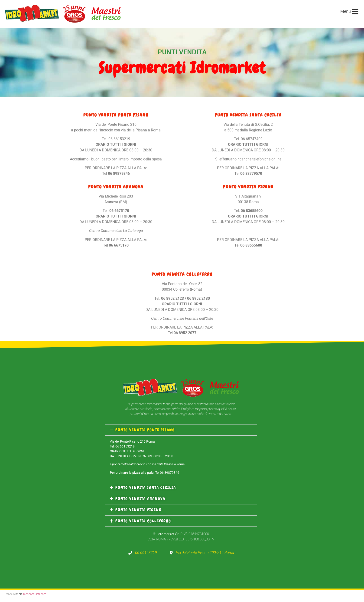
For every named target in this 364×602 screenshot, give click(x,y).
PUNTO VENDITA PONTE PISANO (145, 430)
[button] (181, 430)
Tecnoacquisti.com (34, 594)
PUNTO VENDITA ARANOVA (140, 499)
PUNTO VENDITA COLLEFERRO (143, 521)
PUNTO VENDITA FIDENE (138, 510)
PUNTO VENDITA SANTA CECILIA (146, 487)
